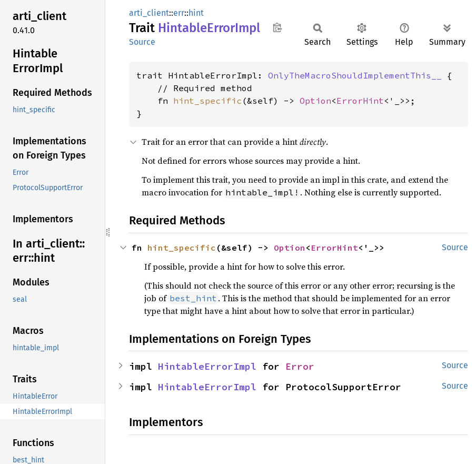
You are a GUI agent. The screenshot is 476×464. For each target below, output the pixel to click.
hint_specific (207, 101)
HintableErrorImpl (207, 366)
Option (315, 101)
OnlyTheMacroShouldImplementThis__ (355, 75)
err (179, 13)
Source (142, 42)
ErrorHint (360, 101)
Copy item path (277, 27)
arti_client (149, 13)
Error (300, 366)
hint (196, 13)
